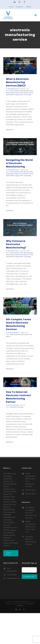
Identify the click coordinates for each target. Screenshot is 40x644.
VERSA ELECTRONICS (21, 602)
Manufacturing (28, 91)
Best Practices (15, 91)
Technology (27, 95)
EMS (21, 91)
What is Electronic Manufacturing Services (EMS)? (17, 82)
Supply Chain (19, 95)
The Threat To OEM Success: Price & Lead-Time (30, 528)
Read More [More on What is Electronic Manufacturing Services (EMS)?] (9, 130)
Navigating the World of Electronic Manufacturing (19, 163)
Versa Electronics (13, 89)
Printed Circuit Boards (21, 93)
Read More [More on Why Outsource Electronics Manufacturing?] (9, 289)
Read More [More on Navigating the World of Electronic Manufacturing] (9, 211)
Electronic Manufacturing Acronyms (31, 542)
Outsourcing (10, 93)
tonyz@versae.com (13, 578)
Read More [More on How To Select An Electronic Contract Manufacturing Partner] (9, 442)
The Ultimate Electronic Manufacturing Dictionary (31, 514)
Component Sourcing (17, 407)
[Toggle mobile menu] (36, 15)
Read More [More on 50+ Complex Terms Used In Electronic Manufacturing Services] (9, 369)
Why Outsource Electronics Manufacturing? (16, 244)
